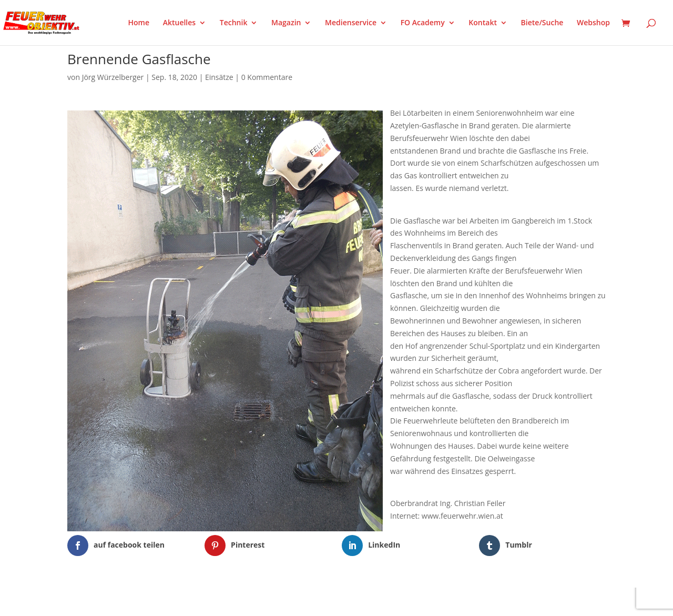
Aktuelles (179, 23)
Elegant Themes (120, 601)
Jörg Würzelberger (113, 77)
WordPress (190, 601)
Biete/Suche (542, 23)
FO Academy (423, 23)
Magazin (286, 23)
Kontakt (483, 23)
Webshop (593, 23)
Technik (234, 23)
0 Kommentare (267, 77)
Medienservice (351, 23)
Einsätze (219, 77)
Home (139, 23)
